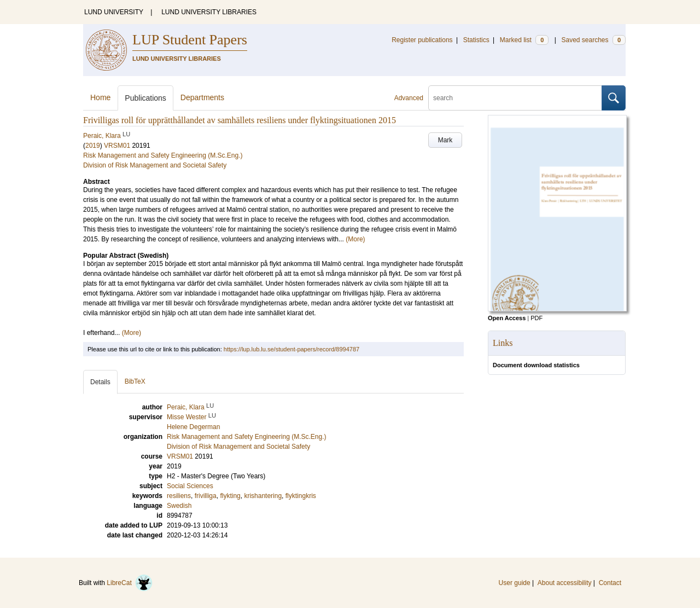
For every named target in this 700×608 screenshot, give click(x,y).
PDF (536, 318)
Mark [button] (445, 140)
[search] (515, 98)
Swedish (179, 506)
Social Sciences (190, 486)
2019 (93, 146)
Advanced (409, 98)
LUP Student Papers (190, 40)
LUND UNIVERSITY (114, 12)
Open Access (507, 318)
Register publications (422, 40)
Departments (202, 97)
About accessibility (565, 583)
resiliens (179, 496)
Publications (145, 98)
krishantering (263, 496)
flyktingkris (301, 496)
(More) (355, 239)
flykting (230, 496)
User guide (515, 583)
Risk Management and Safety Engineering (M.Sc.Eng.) (163, 155)
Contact (610, 583)
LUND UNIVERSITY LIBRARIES (209, 12)
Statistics (476, 40)
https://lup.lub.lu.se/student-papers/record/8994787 (291, 349)
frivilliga (206, 496)
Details (100, 382)
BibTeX (135, 381)
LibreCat (130, 583)
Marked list (524, 40)
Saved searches (593, 40)
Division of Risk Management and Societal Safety (155, 165)
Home (100, 97)
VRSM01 (117, 146)
